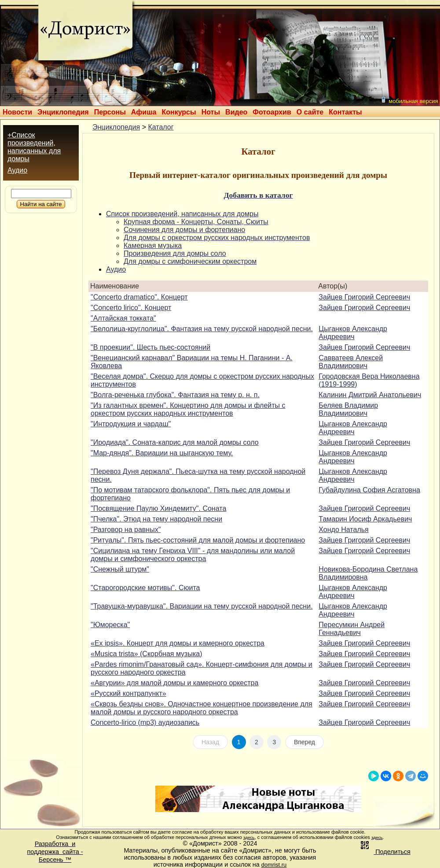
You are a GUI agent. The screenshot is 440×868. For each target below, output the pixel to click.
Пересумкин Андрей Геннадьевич (352, 629)
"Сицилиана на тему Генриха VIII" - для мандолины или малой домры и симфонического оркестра (193, 555)
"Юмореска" (110, 625)
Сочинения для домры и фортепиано (184, 230)
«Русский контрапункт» (128, 693)
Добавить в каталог (258, 195)
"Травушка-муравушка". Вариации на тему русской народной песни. (202, 606)
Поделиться (385, 852)
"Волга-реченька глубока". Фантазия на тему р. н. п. (175, 395)
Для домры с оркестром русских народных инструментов (217, 238)
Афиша (144, 112)
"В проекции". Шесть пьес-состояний (150, 347)
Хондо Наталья (343, 530)
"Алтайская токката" (123, 318)
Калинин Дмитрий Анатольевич (370, 395)
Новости (17, 112)
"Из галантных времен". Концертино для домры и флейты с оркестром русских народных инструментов (188, 409)
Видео (236, 112)
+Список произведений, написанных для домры (34, 147)
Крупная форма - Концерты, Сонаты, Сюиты (196, 222)
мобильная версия (409, 100)
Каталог (161, 127)
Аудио (17, 170)
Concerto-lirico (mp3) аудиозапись (145, 722)
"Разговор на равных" (126, 530)
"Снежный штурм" (120, 569)
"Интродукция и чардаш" (131, 424)
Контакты (345, 112)
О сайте (310, 112)
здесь (249, 837)
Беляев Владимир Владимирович (348, 409)
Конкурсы (179, 112)
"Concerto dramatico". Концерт (139, 297)
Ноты (211, 112)
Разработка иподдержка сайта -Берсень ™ (55, 852)
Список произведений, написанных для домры (182, 214)
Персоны (110, 112)
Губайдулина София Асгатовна (369, 490)
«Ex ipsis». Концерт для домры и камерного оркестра (178, 643)
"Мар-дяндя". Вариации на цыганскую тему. (162, 453)
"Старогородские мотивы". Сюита (145, 588)
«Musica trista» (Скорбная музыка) (147, 654)
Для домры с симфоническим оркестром (190, 261)
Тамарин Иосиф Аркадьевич (365, 519)
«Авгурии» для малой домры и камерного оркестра (174, 683)
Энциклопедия (63, 112)
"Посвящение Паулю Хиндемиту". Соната (158, 508)
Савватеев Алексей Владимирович (351, 362)
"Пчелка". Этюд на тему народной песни (156, 519)
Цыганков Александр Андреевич (353, 333)
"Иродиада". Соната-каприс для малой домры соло (175, 442)
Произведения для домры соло (175, 253)
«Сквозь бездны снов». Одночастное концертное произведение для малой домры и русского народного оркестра (202, 708)
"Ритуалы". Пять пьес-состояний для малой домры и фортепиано (198, 540)
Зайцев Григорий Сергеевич (364, 297)
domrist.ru (274, 865)
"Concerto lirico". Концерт (131, 308)
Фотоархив (272, 112)
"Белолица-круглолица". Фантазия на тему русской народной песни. (202, 329)
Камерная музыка (153, 246)
